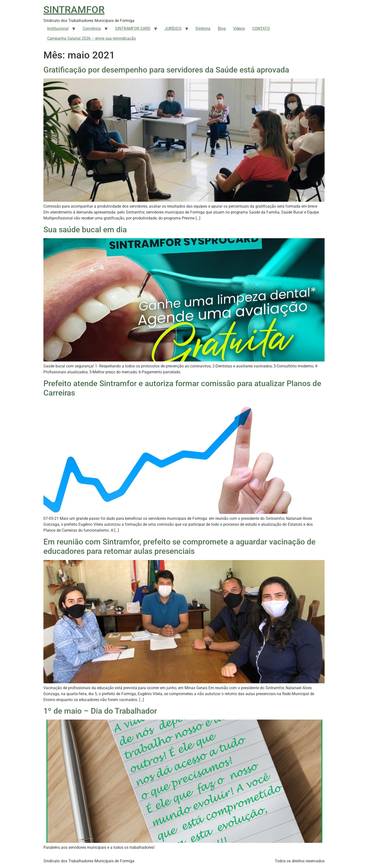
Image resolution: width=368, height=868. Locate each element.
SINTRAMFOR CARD (133, 28)
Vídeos (239, 28)
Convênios (92, 28)
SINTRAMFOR (74, 10)
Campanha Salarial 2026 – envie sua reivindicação (92, 38)
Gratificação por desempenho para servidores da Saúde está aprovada (166, 70)
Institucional (58, 28)
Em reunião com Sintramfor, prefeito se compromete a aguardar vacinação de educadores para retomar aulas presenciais (179, 546)
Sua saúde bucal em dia (85, 230)
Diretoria (203, 28)
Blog (222, 28)
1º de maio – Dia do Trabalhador (100, 711)
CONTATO (261, 28)
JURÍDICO (173, 28)
